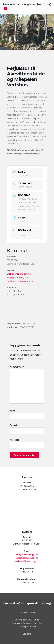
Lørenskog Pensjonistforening (27, 4)
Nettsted (15, 440)
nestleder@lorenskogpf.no (20, 281)
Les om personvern (27, 626)
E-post (14, 425)
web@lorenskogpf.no (19, 274)
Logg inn (27, 634)
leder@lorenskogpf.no (18, 277)
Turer (22, 235)
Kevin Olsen (30, 612)
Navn (13, 411)
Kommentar (17, 367)
